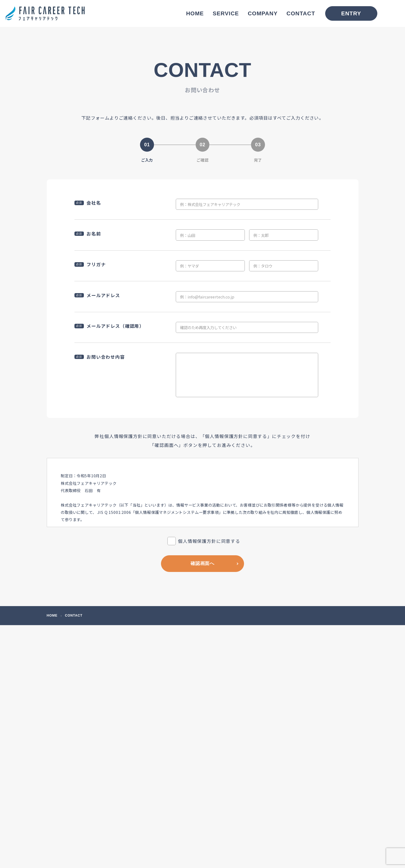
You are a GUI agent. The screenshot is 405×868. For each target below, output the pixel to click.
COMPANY (263, 13)
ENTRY (351, 13)
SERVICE (226, 13)
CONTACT (301, 13)
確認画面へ (202, 563)
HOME (195, 13)
